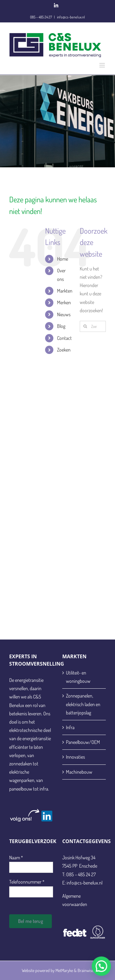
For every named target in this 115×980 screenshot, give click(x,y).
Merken (64, 302)
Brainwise (86, 970)
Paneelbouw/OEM (83, 742)
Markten (65, 291)
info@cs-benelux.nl (71, 17)
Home (63, 259)
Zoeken (64, 350)
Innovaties (75, 757)
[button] (103, 971)
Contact (64, 338)
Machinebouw (79, 772)
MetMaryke (64, 970)
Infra (70, 727)
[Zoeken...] (93, 326)
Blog (61, 326)
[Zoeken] (85, 326)
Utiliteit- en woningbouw (78, 677)
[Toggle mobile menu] (103, 65)
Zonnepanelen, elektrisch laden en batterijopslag (83, 704)
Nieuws (64, 314)
